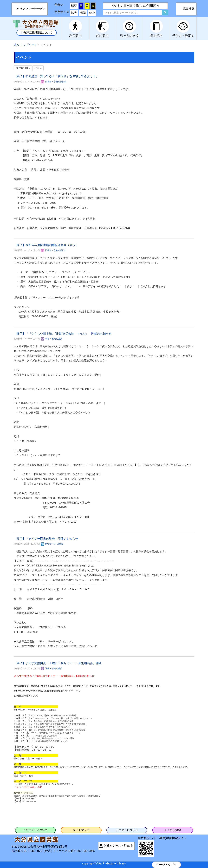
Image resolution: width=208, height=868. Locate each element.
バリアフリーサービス (31, 9)
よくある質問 (173, 830)
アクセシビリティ (127, 830)
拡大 (74, 13)
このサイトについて (35, 830)
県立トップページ (26, 45)
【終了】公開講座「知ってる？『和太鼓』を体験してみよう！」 (56, 76)
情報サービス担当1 (52, 544)
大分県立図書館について (37, 33)
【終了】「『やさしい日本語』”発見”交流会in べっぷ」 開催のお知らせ (63, 334)
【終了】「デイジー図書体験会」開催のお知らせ (46, 539)
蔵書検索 (189, 9)
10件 (38, 68)
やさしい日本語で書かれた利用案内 (135, 6)
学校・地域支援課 (52, 339)
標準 (74, 6)
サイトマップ (81, 830)
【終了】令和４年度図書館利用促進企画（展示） (46, 245)
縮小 (92, 13)
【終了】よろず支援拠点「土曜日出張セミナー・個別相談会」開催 (58, 663)
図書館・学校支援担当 (54, 82)
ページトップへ (166, 865)
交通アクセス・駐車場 (118, 846)
